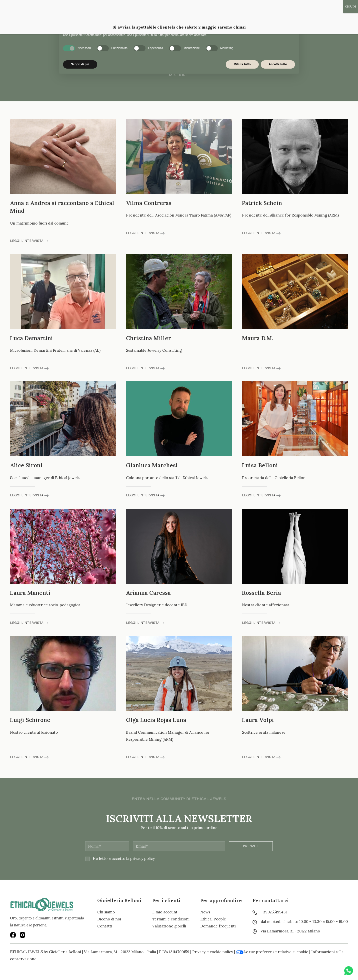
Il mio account (165, 912)
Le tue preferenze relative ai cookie (272, 952)
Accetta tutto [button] (278, 64)
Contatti (105, 926)
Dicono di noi (109, 919)
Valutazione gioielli (169, 926)
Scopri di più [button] (80, 64)
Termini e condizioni (171, 919)
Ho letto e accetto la (120, 858)
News (205, 912)
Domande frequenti (218, 926)
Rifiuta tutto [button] (242, 64)
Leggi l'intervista (29, 241)
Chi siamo (106, 912)
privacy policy (142, 858)
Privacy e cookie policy (213, 952)
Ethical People (213, 919)
